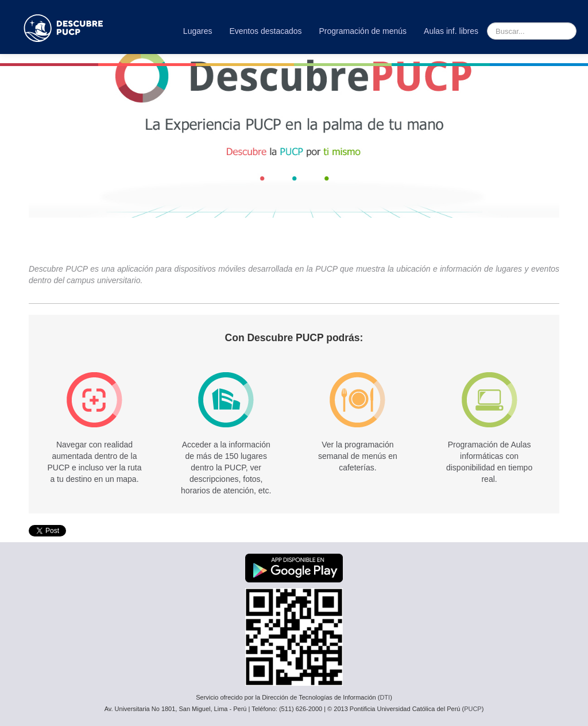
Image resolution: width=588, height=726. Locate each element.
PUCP (473, 709)
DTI (385, 697)
